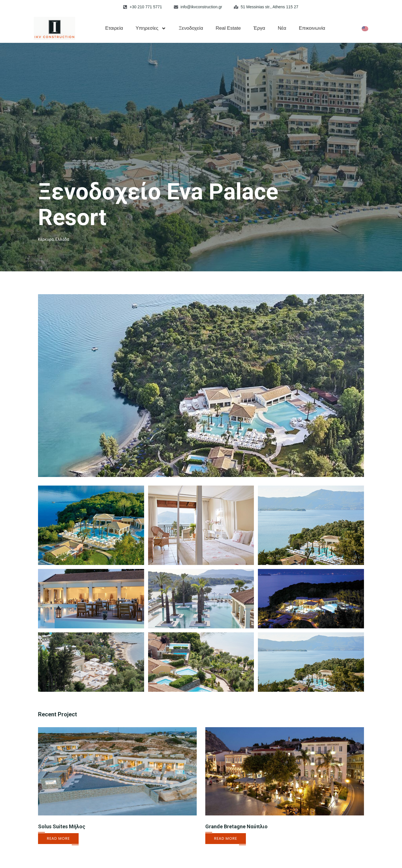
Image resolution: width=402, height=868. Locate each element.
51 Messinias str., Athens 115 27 (270, 7)
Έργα (259, 28)
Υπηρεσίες (151, 28)
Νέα (282, 28)
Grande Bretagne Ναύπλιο (236, 826)
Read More (58, 838)
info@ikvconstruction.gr (201, 7)
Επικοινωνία (312, 28)
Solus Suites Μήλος (62, 826)
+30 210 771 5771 (146, 7)
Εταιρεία (114, 28)
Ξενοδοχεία (191, 28)
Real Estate (228, 28)
